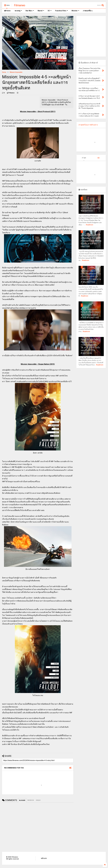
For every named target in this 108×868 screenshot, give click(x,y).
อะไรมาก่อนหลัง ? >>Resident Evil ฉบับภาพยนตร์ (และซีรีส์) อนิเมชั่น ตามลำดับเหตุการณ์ (91, 241)
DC (50, 11)
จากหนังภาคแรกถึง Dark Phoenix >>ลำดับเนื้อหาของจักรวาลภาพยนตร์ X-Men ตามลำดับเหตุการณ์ (91, 276)
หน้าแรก (44, 858)
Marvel (41, 11)
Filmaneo (20, 5)
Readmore (90, 225)
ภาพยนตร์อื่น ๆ (88, 11)
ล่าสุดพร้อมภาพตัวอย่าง (88, 125)
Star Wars (30, 11)
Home (7, 11)
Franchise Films (62, 11)
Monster (75, 11)
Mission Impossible (16, 72)
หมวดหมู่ (18, 11)
